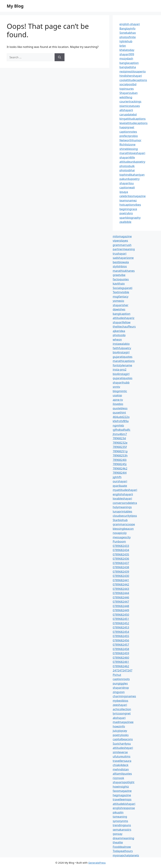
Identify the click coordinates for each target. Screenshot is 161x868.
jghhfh (117, 477)
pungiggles (120, 683)
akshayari (119, 718)
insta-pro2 (119, 369)
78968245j (120, 464)
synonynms (120, 821)
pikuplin (118, 812)
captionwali (127, 187)
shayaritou (127, 183)
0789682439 (121, 572)
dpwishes (119, 309)
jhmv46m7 (120, 434)
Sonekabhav (128, 33)
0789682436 (121, 559)
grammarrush (122, 245)
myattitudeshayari (125, 490)
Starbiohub (120, 520)
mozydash (126, 58)
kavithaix (119, 283)
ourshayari (120, 481)
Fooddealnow (122, 847)
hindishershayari (131, 76)
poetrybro (126, 213)
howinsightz (121, 786)
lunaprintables (122, 511)
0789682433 (121, 546)
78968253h (120, 455)
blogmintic (120, 391)
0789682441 (121, 580)
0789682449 (121, 610)
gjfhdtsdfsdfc (122, 430)
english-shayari (130, 24)
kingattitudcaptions (132, 119)
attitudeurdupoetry (132, 162)
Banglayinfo (127, 28)
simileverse (120, 752)
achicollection (122, 709)
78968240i (120, 460)
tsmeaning (120, 816)
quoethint (119, 412)
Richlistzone (127, 144)
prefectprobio (129, 136)
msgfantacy (120, 296)
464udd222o (121, 417)
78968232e (120, 443)
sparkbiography (130, 218)
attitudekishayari (124, 804)
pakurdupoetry (129, 179)
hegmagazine (122, 795)
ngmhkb (118, 425)
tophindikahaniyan (132, 175)
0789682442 (121, 584)
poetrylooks (121, 735)
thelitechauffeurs (124, 326)
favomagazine (122, 791)
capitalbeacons (123, 739)
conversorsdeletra (125, 503)
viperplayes (120, 240)
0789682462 (121, 666)
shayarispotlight (124, 782)
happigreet (127, 127)
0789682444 (121, 593)
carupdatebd (128, 114)
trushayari (119, 253)
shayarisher (120, 305)
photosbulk (127, 166)
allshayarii (126, 110)
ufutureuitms (122, 756)
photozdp (119, 335)
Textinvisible (121, 292)
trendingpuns (122, 825)
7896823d (119, 438)
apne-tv (118, 400)
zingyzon (119, 692)
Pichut (117, 675)
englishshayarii (123, 494)
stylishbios (120, 266)
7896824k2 (120, 468)
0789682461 (121, 662)
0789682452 (121, 623)
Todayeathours (123, 851)
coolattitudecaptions (133, 80)
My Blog (15, 6)
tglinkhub (126, 41)
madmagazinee (123, 722)
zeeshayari (120, 705)
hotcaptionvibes (130, 205)
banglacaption (129, 63)
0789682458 (121, 649)
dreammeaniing (123, 838)
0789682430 (121, 576)
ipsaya (124, 192)
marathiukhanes (124, 271)
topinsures (127, 89)
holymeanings (122, 507)
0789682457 (121, 645)
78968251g (120, 451)
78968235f (120, 447)
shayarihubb (121, 382)
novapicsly (120, 533)
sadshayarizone (123, 258)
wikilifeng (126, 97)
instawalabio (121, 344)
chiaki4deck (120, 765)
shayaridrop (121, 688)
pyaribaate (120, 486)
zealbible (125, 222)
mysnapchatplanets (126, 855)
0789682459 (121, 653)
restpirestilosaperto (133, 71)
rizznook (118, 778)
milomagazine (122, 236)
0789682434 (121, 550)
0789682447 (121, 602)
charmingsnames (124, 696)
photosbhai (127, 170)
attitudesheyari (123, 748)
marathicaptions (124, 361)
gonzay (117, 834)
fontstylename (122, 365)
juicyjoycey (120, 731)
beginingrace (128, 209)
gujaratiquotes (123, 357)
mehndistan (121, 769)
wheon (117, 339)
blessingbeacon (123, 529)
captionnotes (128, 132)
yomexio (118, 301)
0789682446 (121, 597)
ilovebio (118, 404)
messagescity (122, 537)
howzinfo (119, 726)
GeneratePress (97, 863)
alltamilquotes (122, 774)
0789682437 (121, 563)
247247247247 (123, 670)
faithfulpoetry (122, 348)
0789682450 (121, 615)
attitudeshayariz (124, 318)
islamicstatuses (130, 106)
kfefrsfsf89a (121, 421)
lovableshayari (122, 498)
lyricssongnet (122, 713)
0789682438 (121, 567)
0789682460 (121, 658)
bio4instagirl (121, 352)
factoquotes (121, 279)
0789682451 (121, 619)
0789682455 (121, 636)
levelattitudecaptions (133, 123)
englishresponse (124, 808)
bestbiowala (121, 262)
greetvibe (119, 275)
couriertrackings (130, 101)
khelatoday (127, 50)
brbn (123, 46)
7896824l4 (120, 473)
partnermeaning (124, 249)
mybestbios (120, 701)
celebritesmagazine (132, 196)
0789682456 (121, 640)
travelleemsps (122, 799)
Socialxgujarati (123, 288)
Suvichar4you (122, 744)
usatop (117, 395)
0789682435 (121, 554)
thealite (118, 842)
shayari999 (127, 54)
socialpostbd (128, 84)
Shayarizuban (128, 93)
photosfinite (128, 37)
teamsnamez (128, 200)
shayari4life (127, 157)
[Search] (60, 57)
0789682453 (121, 627)
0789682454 (121, 632)
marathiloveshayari (132, 153)
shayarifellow (122, 322)
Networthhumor (130, 140)
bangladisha (128, 67)
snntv (116, 387)
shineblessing (129, 149)
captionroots (121, 679)
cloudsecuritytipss (125, 516)
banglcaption (122, 314)
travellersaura (122, 761)
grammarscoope (124, 524)
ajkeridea (119, 331)
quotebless (120, 408)
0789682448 (121, 606)
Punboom (119, 541)
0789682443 (121, 589)
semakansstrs (122, 829)
